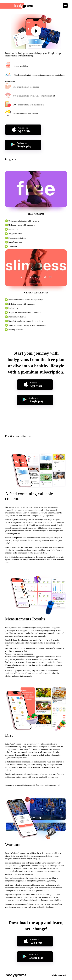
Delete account (58, 975)
